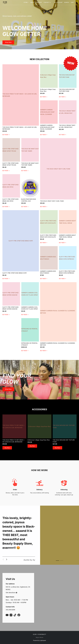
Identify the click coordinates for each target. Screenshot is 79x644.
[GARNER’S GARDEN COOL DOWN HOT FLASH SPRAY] (30, 299)
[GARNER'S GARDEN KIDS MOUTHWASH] (49, 263)
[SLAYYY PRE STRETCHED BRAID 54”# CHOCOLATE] (49, 227)
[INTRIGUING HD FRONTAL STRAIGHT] (30, 335)
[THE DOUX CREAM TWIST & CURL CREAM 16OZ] (68, 118)
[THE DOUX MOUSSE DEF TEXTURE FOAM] (68, 81)
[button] (5, 2)
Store (26, 2)
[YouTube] (7, 615)
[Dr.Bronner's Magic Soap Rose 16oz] (49, 81)
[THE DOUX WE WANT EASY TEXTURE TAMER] (30, 155)
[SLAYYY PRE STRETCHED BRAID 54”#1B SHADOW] (11, 299)
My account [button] (58, 2)
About (32, 2)
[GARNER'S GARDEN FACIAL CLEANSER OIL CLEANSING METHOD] (58, 317)
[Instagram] (11, 615)
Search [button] (67, 2)
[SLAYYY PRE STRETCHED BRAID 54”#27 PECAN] (11, 155)
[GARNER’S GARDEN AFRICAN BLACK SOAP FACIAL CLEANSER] (49, 118)
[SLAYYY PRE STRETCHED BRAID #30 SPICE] (11, 191)
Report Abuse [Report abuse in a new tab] (39, 637)
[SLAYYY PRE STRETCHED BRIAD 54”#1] (21, 245)
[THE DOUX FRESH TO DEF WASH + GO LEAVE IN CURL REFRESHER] (21, 100)
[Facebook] (19, 615)
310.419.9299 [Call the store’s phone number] (10, 610)
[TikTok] (15, 615)
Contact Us (48, 2)
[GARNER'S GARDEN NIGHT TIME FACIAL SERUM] (68, 227)
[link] (6, 135)
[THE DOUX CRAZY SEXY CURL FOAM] (58, 173)
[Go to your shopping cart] (74, 2)
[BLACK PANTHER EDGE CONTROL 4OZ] (30, 191)
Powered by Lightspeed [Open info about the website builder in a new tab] (40, 640)
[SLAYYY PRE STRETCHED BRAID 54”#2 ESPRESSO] (68, 263)
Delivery (39, 2)
